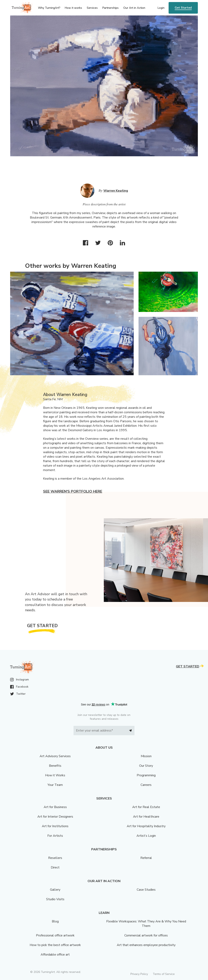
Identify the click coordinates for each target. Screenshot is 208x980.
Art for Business (55, 807)
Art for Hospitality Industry (146, 826)
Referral (146, 858)
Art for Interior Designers (55, 817)
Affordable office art (55, 955)
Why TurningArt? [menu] (49, 8)
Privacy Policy (139, 974)
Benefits (55, 766)
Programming (146, 775)
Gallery (55, 890)
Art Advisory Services (55, 756)
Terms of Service (164, 974)
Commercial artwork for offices (146, 935)
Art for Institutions (55, 826)
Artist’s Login (146, 836)
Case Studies (146, 890)
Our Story (146, 766)
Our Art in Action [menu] (134, 8)
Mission (146, 756)
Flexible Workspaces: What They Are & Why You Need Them (146, 924)
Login (161, 8)
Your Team (55, 785)
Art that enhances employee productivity (146, 945)
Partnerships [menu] (110, 8)
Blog (55, 921)
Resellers (55, 858)
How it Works (55, 775)
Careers (146, 785)
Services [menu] (92, 8)
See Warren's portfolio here (73, 491)
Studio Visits (55, 899)
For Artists (55, 836)
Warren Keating (116, 191)
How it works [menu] (73, 8)
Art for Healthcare (146, 817)
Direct (55, 867)
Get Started (183, 8)
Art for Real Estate (146, 807)
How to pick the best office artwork (55, 945)
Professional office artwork (55, 935)
